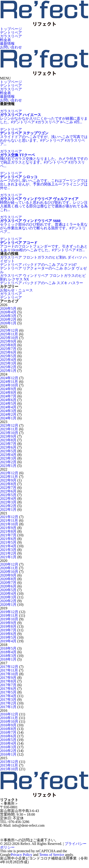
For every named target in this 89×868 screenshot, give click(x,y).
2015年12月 (9, 762)
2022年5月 (8, 495)
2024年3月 (8, 411)
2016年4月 (8, 743)
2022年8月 (8, 484)
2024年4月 (8, 407)
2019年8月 (8, 626)
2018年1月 (8, 659)
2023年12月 (9, 425)
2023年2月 (8, 462)
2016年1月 (8, 754)
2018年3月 (8, 656)
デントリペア (11, 33)
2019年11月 (9, 615)
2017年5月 (8, 692)
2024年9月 (8, 389)
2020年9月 (8, 575)
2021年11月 (9, 520)
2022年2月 (8, 506)
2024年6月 (8, 400)
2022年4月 (8, 499)
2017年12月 (9, 667)
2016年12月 (9, 714)
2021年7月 (8, 535)
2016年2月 (8, 751)
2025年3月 (8, 363)
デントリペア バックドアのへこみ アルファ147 (38, 265)
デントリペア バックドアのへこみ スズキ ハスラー (42, 283)
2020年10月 (9, 572)
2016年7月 (8, 732)
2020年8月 (8, 579)
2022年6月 (8, 491)
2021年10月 (9, 524)
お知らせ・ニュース (16, 290)
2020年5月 (8, 590)
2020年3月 (8, 597)
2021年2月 (8, 553)
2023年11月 (9, 429)
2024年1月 (8, 418)
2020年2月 (8, 601)
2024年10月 (9, 385)
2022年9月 (8, 480)
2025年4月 (8, 360)
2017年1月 (8, 707)
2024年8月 (8, 393)
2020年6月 (8, 586)
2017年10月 (9, 674)
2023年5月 (8, 451)
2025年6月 (8, 352)
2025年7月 (8, 349)
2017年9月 (8, 678)
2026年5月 (8, 308)
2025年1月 (8, 371)
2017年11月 (9, 670)
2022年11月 (9, 477)
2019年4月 (8, 641)
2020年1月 (8, 605)
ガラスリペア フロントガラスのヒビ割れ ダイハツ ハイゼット (43, 259)
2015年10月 (9, 769)
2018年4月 (8, 652)
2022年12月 (9, 473)
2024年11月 (9, 382)
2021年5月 (8, 542)
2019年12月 (9, 612)
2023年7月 (8, 444)
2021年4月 (8, 546)
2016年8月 (8, 729)
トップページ (11, 29)
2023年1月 (8, 466)
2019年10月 (9, 619)
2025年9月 (8, 341)
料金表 (5, 40)
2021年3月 (8, 550)
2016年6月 (8, 736)
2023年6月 (8, 447)
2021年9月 (8, 528)
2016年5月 (8, 740)
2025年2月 (8, 367)
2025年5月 (8, 356)
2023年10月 (9, 433)
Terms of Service (52, 855)
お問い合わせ (11, 47)
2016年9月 (8, 725)
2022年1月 (8, 509)
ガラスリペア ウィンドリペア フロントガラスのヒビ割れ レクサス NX (43, 277)
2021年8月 (8, 531)
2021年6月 (8, 539)
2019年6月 (8, 634)
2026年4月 (8, 312)
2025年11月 (9, 334)
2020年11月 (9, 568)
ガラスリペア (11, 36)
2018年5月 (8, 648)
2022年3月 (8, 502)
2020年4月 (8, 594)
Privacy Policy (21, 855)
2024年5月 (8, 404)
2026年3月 (8, 316)
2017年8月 (8, 681)
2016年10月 (9, 721)
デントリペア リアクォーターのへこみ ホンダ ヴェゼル (43, 270)
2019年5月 (8, 637)
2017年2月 (8, 703)
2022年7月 (8, 488)
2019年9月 (8, 623)
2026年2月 (8, 319)
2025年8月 (8, 345)
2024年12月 (9, 378)
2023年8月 (8, 440)
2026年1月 (8, 323)
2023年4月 (8, 455)
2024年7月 (8, 396)
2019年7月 (8, 630)
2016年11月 (9, 718)
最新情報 (7, 44)
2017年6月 (8, 689)
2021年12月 (9, 517)
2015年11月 (9, 765)
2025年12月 (9, 330)
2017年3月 (8, 700)
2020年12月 (9, 564)
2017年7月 (8, 685)
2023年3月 (8, 458)
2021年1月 (8, 557)
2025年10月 (9, 338)
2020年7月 (8, 583)
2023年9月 (8, 436)
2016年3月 (8, 747)
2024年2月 (8, 414)
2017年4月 (8, 696)
